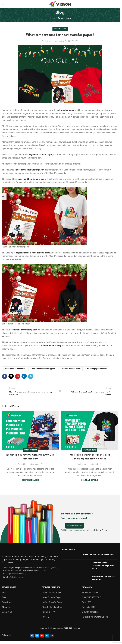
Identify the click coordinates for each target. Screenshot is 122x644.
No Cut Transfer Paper (52, 604)
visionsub (59, 41)
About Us (6, 609)
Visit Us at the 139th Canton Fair (98, 557)
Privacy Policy (101, 532)
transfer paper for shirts (97, 369)
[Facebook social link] (5, 376)
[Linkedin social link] (24, 376)
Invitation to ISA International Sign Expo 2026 (103, 568)
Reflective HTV (89, 609)
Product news (64, 18)
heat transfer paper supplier (43, 369)
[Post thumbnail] (71, 557)
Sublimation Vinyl (90, 594)
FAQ (4, 599)
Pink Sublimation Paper (53, 609)
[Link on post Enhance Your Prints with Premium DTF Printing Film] (30, 432)
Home (52, 18)
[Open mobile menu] (3, 4)
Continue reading (30, 482)
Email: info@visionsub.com (14, 579)
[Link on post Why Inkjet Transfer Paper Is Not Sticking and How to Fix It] (90, 432)
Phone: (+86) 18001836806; (15, 575)
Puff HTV (86, 604)
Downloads (7, 604)
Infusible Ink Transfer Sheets (95, 619)
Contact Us (7, 614)
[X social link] (11, 376)
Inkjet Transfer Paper (51, 594)
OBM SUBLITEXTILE (91, 599)
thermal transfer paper (71, 369)
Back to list (60, 392)
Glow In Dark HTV (90, 614)
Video (5, 594)
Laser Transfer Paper (51, 599)
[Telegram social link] (31, 376)
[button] (119, 450)
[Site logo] (60, 4)
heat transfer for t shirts (15, 369)
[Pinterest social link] (18, 376)
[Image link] (9, 553)
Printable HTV (48, 614)
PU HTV (46, 619)
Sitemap (77, 630)
